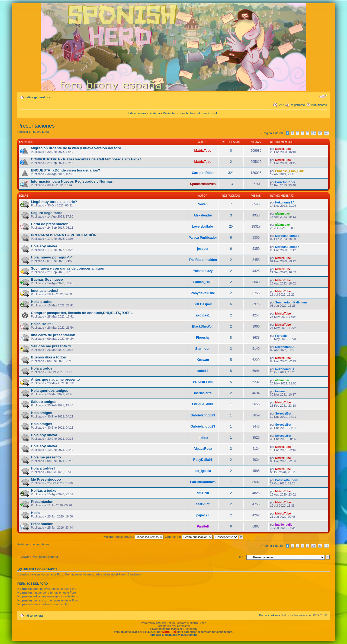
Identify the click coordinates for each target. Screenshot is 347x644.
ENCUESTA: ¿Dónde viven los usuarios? (65, 170)
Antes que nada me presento (55, 379)
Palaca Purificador (203, 238)
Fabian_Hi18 (203, 282)
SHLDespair (203, 304)
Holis (35, 513)
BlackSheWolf (203, 326)
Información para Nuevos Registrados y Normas (72, 181)
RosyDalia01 (203, 460)
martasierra (203, 393)
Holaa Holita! (42, 324)
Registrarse (297, 105)
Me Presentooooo (46, 479)
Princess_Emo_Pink (289, 171)
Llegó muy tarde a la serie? (54, 202)
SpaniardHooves (203, 184)
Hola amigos (41, 413)
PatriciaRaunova (203, 482)
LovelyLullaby (203, 226)
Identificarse (319, 105)
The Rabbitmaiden (203, 260)
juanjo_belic (284, 525)
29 (314, 133)
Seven (203, 204)
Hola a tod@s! (43, 468)
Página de (273, 133)
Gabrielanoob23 (203, 415)
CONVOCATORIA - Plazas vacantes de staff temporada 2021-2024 (86, 159)
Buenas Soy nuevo (47, 279)
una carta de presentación (53, 335)
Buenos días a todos (48, 357)
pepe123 (203, 515)
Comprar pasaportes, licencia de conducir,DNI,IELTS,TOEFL (82, 313)
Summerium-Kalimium (291, 302)
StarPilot (203, 504)
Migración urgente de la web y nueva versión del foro (76, 148)
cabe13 (203, 371)
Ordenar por (189, 537)
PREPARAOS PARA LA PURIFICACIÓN (64, 235)
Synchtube (187, 113)
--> (327, 133)
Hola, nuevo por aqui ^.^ (52, 257)
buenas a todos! (45, 291)
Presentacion (42, 502)
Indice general (137, 113)
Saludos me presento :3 (51, 346)
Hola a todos (42, 302)
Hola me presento (46, 457)
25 (231, 226)
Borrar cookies (269, 615)
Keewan (203, 360)
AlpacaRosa (203, 449)
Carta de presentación (50, 224)
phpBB (160, 623)
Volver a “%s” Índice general (39, 557)
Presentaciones (36, 126)
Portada (155, 113)
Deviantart (170, 113)
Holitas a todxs (44, 491)
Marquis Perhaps (287, 236)
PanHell (203, 526)
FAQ (281, 105)
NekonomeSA (285, 202)
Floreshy (203, 338)
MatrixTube (203, 151)
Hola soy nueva (44, 246)
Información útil (207, 113)
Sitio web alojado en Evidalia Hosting (174, 635)
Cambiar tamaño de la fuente (323, 96)
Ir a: (242, 557)
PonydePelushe (203, 293)
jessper (203, 249)
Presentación (42, 524)
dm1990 (203, 493)
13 (231, 184)
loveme (280, 391)
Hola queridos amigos (50, 391)
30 (320, 133)
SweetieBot (283, 413)
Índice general (35, 97)
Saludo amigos (44, 402)
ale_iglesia (203, 471)
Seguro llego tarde (47, 213)
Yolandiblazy (203, 271)
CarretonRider (203, 173)
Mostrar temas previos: (134, 537)
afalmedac (282, 213)
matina (203, 438)
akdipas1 (203, 315)
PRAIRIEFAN (203, 382)
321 (231, 173)
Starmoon (203, 349)
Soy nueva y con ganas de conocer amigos (68, 268)
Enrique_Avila (203, 404)
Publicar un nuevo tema (33, 132)
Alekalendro (203, 215)
